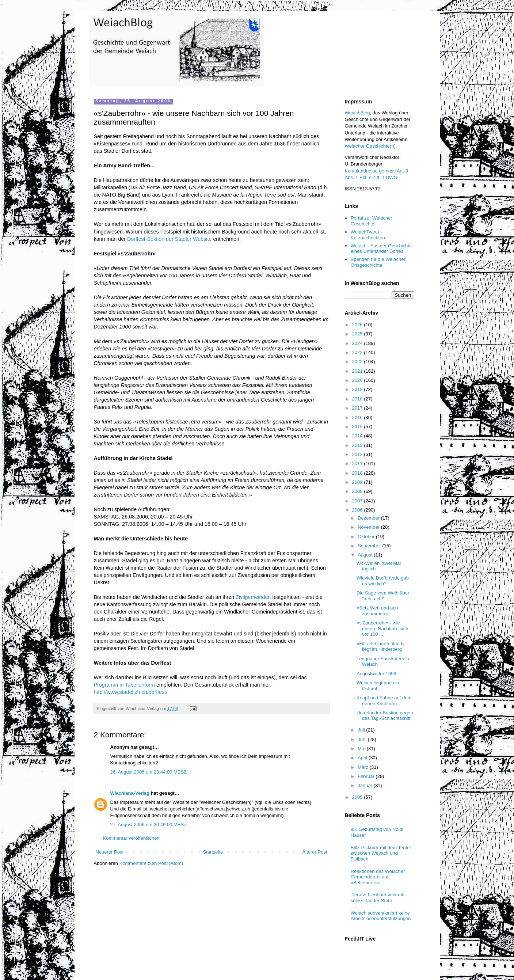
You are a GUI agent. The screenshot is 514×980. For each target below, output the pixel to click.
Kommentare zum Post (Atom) (151, 863)
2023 (358, 352)
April (363, 758)
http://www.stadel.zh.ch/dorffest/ (131, 692)
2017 (358, 408)
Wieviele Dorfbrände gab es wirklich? (383, 581)
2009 (358, 482)
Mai (362, 749)
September (370, 546)
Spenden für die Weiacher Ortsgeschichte (378, 262)
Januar (365, 785)
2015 (358, 427)
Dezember (369, 518)
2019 (358, 389)
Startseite (213, 852)
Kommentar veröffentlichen (131, 838)
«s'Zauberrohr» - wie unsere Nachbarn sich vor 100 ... (382, 628)
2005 (358, 797)
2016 (358, 417)
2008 (358, 491)
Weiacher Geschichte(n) (370, 146)
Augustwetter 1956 (376, 674)
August (366, 555)
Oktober (367, 537)
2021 (358, 371)
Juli (362, 730)
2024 (358, 343)
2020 (358, 380)
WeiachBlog (357, 113)
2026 (358, 325)
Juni (363, 739)
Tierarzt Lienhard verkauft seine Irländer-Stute (378, 898)
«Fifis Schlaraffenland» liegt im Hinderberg (381, 647)
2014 (358, 436)
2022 (358, 362)
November (369, 527)
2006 (358, 510)
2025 (358, 334)
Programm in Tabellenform (124, 685)
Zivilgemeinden (253, 597)
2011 (358, 464)
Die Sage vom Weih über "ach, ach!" (383, 596)
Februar (367, 776)
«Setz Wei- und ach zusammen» (377, 611)
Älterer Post (315, 852)
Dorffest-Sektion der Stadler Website (170, 239)
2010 (358, 473)
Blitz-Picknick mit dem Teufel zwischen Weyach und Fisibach (381, 853)
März (364, 767)
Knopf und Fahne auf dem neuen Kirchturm (384, 701)
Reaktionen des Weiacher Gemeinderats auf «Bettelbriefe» (378, 877)
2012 (358, 454)
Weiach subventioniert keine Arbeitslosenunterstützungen (381, 916)
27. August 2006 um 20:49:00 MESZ (149, 825)
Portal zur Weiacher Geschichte (372, 221)
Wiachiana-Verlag (130, 793)
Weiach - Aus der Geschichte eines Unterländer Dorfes (381, 249)
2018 (358, 399)
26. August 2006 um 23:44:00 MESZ (149, 772)
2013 (358, 445)
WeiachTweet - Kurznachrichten (368, 235)
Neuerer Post (110, 852)
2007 (358, 501)
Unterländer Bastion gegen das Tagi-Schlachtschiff (385, 716)
